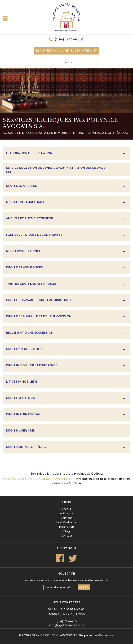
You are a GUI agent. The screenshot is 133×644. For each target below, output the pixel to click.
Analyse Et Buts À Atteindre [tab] (65, 219)
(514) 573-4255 (70, 39)
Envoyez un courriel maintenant (66, 51)
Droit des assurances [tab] (65, 268)
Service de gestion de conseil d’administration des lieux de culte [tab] (65, 170)
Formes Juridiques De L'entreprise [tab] (65, 235)
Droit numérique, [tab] (65, 431)
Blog (66, 531)
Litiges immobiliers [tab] (65, 382)
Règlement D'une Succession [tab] (65, 333)
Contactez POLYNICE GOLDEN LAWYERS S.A (39, 479)
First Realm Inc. (66, 522)
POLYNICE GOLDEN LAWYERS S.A (54, 635)
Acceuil (66, 509)
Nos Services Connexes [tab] (65, 252)
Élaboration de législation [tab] (65, 154)
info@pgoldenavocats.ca (67, 625)
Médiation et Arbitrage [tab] (65, 203)
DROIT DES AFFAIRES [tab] (65, 186)
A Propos (66, 513)
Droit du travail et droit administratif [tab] (65, 301)
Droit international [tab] (65, 415)
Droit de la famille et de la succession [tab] (65, 317)
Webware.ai (106, 635)
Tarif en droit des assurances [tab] (65, 284)
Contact (66, 536)
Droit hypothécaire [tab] (65, 398)
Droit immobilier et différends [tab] (65, 366)
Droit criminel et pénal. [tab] (65, 447)
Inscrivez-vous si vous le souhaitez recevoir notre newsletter (66, 580)
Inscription (66, 527)
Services (67, 518)
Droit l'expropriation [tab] (65, 350)
